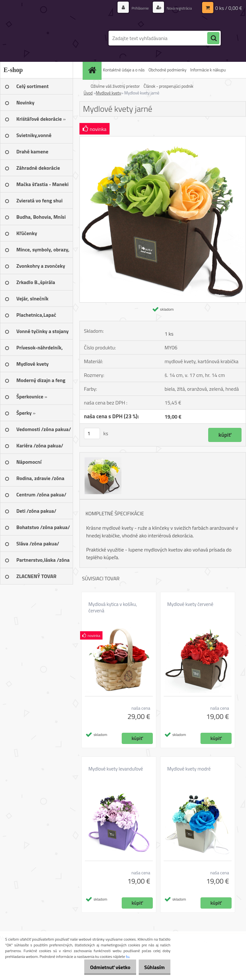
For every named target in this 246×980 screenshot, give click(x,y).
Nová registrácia (176, 8)
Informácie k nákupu (208, 70)
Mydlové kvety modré (189, 769)
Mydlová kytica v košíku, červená (113, 608)
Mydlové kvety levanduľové (116, 769)
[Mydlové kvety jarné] (163, 139)
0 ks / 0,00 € (229, 8)
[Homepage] (93, 70)
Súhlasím (152, 967)
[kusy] (92, 433)
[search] (213, 38)
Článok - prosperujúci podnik (168, 86)
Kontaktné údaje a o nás (124, 70)
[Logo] (44, 38)
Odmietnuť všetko (103, 967)
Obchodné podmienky (167, 70)
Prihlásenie (133, 8)
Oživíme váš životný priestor (115, 86)
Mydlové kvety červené (190, 604)
